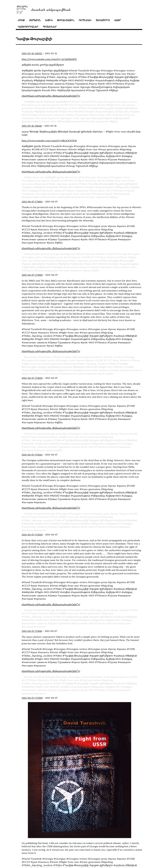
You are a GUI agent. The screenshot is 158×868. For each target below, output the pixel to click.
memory (92, 105)
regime (68, 357)
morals (92, 254)
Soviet (102, 105)
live (55, 121)
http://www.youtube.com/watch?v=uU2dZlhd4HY (49, 59)
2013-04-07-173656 (32, 378)
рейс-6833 (106, 115)
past (82, 105)
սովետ (90, 111)
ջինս (96, 270)
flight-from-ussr (117, 105)
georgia (86, 118)
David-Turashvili (82, 102)
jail (88, 357)
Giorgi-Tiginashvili (98, 121)
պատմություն (106, 111)
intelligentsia (69, 254)
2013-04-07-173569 (32, 698)
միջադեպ (123, 111)
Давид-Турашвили (78, 115)
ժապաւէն (35, 20)
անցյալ (34, 115)
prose (47, 105)
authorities (46, 357)
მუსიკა (114, 121)
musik (47, 121)
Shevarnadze (33, 254)
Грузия (131, 115)
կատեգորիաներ (28, 27)
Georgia (98, 102)
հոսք (21, 20)
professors (32, 357)
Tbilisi (83, 108)
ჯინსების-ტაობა (35, 102)
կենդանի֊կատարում (72, 121)
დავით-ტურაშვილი (127, 108)
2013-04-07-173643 (32, 455)
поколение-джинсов (53, 115)
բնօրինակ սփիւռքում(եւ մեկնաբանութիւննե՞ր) (51, 96)
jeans (88, 270)
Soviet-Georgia (51, 254)
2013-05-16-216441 (32, 126)
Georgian (110, 102)
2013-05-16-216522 (32, 53)
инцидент (29, 118)
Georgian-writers (127, 102)
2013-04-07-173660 (32, 275)
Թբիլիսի (40, 111)
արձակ (28, 111)
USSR (65, 105)
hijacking (41, 108)
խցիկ (49, 20)
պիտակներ (50, 27)
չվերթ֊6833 (45, 267)
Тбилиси (119, 115)
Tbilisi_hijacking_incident (63, 108)
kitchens (79, 357)
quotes (56, 105)
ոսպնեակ (85, 20)
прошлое (55, 118)
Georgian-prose (32, 105)
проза (94, 115)
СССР (74, 105)
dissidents (97, 357)
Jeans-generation (45, 261)
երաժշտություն (103, 118)
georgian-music (71, 118)
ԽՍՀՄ (80, 111)
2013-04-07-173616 (32, 631)
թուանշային (66, 20)
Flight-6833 (67, 111)
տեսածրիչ (103, 20)
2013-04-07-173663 (32, 202)
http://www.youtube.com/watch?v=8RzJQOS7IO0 (49, 141)
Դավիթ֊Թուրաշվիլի (101, 108)
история (42, 118)
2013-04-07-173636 (32, 535)
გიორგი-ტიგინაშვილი (58, 102)
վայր (118, 20)
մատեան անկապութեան (51, 9)
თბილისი (53, 111)
